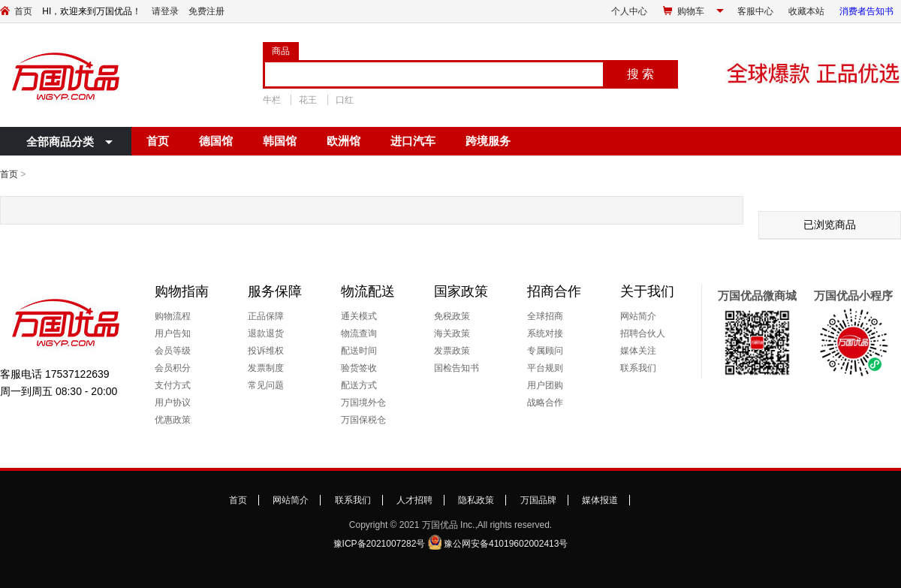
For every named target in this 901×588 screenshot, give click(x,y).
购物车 (691, 11)
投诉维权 (266, 351)
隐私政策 (476, 500)
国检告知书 (457, 368)
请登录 (165, 11)
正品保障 (266, 316)
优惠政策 (173, 420)
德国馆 (216, 141)
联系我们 (638, 368)
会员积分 (173, 368)
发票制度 (266, 368)
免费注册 (206, 11)
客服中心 (755, 11)
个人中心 (629, 11)
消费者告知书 (866, 11)
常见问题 (266, 385)
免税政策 (452, 316)
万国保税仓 (363, 420)
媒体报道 (600, 500)
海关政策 (452, 333)
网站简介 (638, 316)
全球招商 (545, 316)
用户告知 (173, 333)
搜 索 (640, 74)
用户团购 (545, 385)
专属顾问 (545, 351)
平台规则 (545, 368)
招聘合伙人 (643, 333)
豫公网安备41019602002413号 (506, 544)
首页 (23, 11)
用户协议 (173, 403)
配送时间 (359, 351)
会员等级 (173, 351)
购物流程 (173, 316)
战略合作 (545, 403)
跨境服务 (488, 141)
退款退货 (266, 333)
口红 (345, 100)
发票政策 (452, 351)
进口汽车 (413, 141)
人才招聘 (414, 500)
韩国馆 (280, 141)
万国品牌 (538, 500)
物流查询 (359, 333)
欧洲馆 (344, 141)
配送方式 (359, 385)
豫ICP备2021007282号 (380, 544)
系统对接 (545, 333)
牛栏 (272, 100)
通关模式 (359, 316)
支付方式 (173, 385)
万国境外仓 (363, 403)
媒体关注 (638, 351)
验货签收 (359, 368)
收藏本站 (806, 11)
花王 (308, 100)
